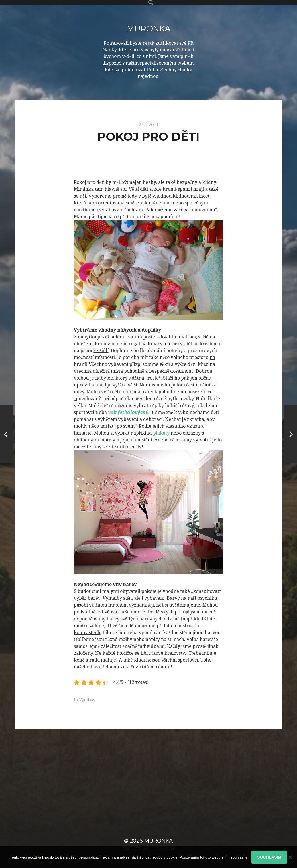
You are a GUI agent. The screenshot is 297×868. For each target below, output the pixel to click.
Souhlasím (269, 857)
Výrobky (87, 700)
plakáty (161, 433)
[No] (290, 857)
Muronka (149, 29)
